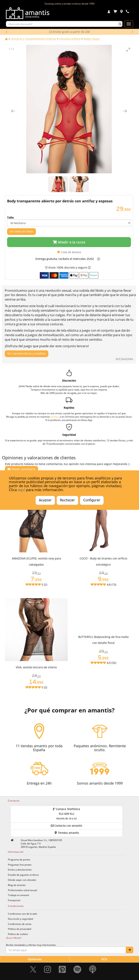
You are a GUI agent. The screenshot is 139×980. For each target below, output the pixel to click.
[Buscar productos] (62, 24)
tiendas (55, 417)
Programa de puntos (19, 859)
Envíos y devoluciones (20, 870)
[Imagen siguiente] (125, 111)
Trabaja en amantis (19, 895)
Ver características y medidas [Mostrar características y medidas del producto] (27, 354)
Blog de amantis (17, 885)
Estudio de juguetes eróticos (23, 875)
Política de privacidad (20, 929)
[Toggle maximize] (128, 50)
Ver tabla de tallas (21, 232)
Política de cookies (18, 934)
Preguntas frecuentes (20, 865)
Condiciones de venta (20, 924)
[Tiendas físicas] (121, 12)
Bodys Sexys (92, 39)
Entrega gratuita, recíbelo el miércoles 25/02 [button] (65, 259)
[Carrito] (115, 12)
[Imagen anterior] (13, 111)
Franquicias (14, 900)
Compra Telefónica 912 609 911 (67, 814)
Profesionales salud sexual (22, 890)
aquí (21, 490)
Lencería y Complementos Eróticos (34, 39)
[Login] (109, 12)
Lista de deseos (69, 252)
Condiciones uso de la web (22, 914)
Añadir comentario (21, 469)
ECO (104, 959)
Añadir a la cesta (69, 242)
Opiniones (35, 959)
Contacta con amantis (67, 826)
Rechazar (67, 500)
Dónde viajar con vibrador (22, 880)
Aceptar (45, 500)
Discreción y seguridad (20, 919)
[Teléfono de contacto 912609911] (127, 12)
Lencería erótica (70, 39)
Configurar (92, 500)
